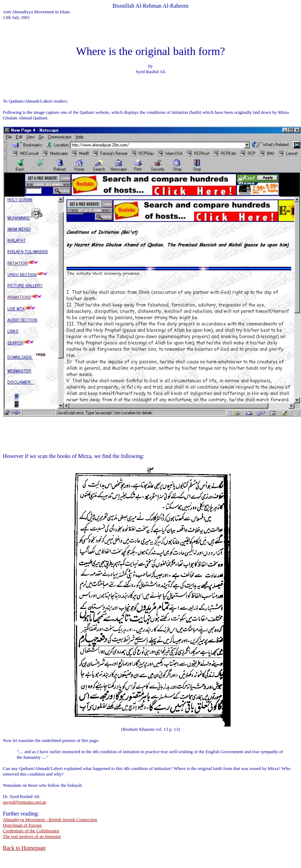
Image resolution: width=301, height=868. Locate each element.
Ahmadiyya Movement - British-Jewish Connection (50, 820)
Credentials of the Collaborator (31, 831)
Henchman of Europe (22, 825)
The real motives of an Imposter (32, 836)
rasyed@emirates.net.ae (25, 802)
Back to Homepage (24, 848)
